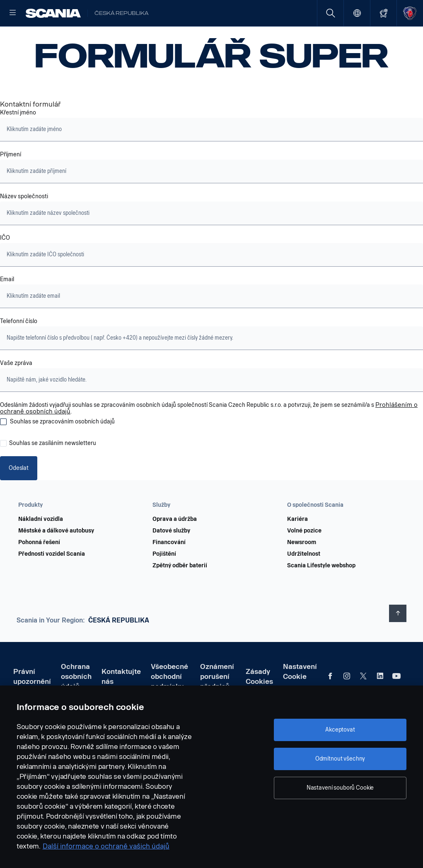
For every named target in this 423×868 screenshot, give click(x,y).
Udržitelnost (304, 580)
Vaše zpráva (16, 390)
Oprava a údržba (175, 545)
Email (7, 306)
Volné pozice (304, 557)
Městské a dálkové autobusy (56, 557)
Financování (169, 568)
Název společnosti (24, 223)
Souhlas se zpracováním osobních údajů (62, 448)
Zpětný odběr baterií (180, 591)
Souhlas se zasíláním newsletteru (53, 470)
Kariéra (297, 545)
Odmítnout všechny (340, 759)
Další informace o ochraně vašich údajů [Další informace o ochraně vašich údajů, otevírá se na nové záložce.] (106, 846)
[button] (74, 531)
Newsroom (302, 568)
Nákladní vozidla (41, 545)
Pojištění (164, 580)
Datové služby (171, 557)
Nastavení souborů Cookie (340, 788)
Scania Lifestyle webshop (321, 591)
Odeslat (18, 494)
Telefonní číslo (19, 348)
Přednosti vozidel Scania (52, 580)
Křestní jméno (18, 139)
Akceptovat (340, 730)
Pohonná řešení (39, 568)
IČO (5, 265)
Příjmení (11, 181)
